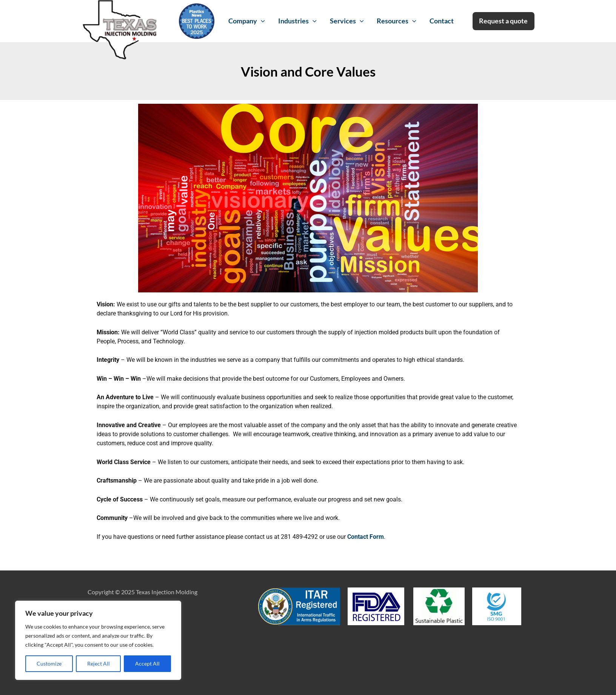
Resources (397, 21)
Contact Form (366, 537)
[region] (98, 640)
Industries (297, 21)
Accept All (147, 663)
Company (247, 21)
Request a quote (503, 21)
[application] (261, 21)
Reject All (99, 663)
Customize (49, 663)
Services (347, 21)
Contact (442, 21)
